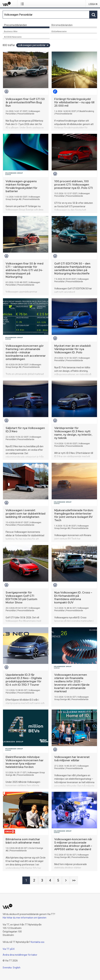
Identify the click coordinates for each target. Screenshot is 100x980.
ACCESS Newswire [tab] (13, 37)
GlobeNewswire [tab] (59, 31)
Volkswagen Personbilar (33, 45)
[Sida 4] (50, 880)
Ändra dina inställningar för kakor (20, 955)
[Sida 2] (34, 880)
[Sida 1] (26, 880)
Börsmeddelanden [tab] (62, 25)
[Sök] (46, 15)
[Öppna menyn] (23, 4)
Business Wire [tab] (11, 31)
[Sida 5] (58, 880)
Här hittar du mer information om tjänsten (25, 918)
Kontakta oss (38, 942)
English (17, 968)
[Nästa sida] (66, 880)
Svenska (7, 968)
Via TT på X (9, 949)
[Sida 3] (42, 880)
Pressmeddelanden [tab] (15, 25)
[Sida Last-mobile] (74, 880)
